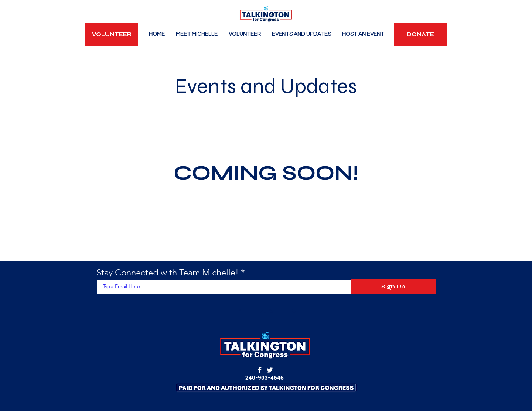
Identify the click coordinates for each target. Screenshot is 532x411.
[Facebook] (260, 370)
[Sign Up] (393, 287)
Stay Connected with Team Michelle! (168, 273)
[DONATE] (420, 34)
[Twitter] (270, 370)
